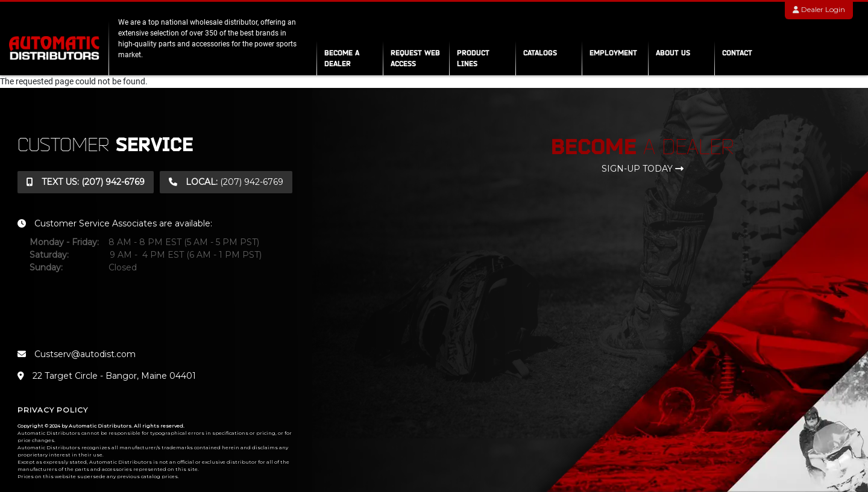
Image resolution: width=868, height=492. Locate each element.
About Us (673, 53)
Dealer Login (819, 9)
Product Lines (473, 58)
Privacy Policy (53, 410)
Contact (737, 53)
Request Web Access (415, 58)
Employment (613, 53)
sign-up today (643, 169)
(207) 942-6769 (86, 182)
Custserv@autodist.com (77, 354)
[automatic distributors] (54, 47)
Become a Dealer (342, 58)
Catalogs (540, 53)
